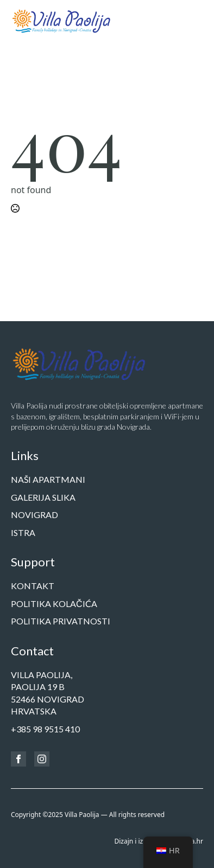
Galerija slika (43, 497)
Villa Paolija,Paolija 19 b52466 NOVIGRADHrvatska (48, 693)
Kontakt (33, 586)
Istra (23, 532)
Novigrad (34, 515)
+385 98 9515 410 (45, 729)
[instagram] (42, 759)
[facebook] (18, 759)
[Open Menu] (194, 21)
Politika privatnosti (61, 621)
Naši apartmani (48, 479)
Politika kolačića (54, 604)
